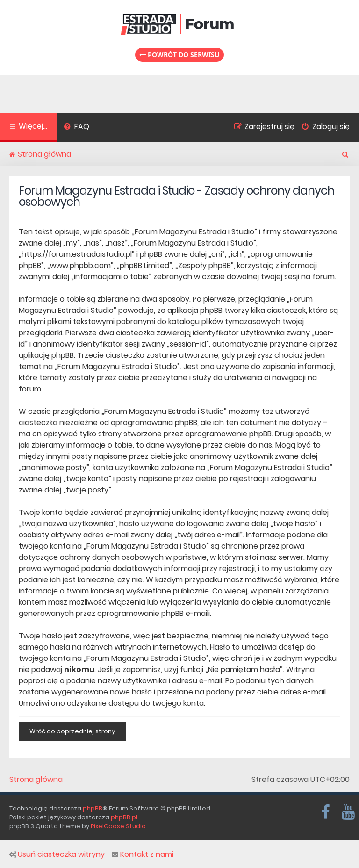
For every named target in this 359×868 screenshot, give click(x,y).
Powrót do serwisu (179, 54)
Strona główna (36, 780)
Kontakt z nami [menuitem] (143, 854)
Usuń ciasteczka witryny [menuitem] (57, 854)
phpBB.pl (124, 817)
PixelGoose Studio (118, 826)
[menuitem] (76, 128)
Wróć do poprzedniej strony (72, 731)
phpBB (93, 808)
